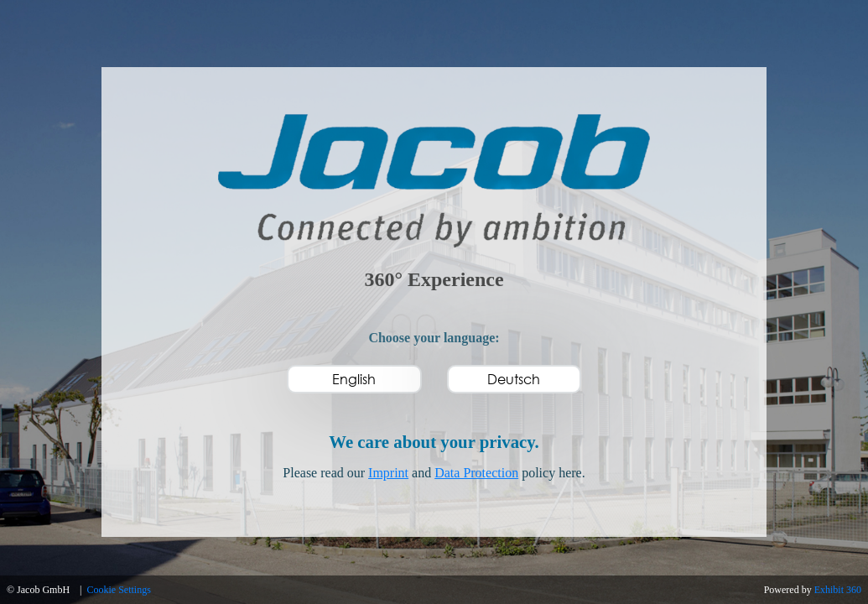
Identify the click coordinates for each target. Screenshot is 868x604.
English (354, 379)
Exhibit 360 (838, 590)
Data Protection (476, 473)
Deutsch (514, 379)
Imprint (388, 473)
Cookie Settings (119, 590)
